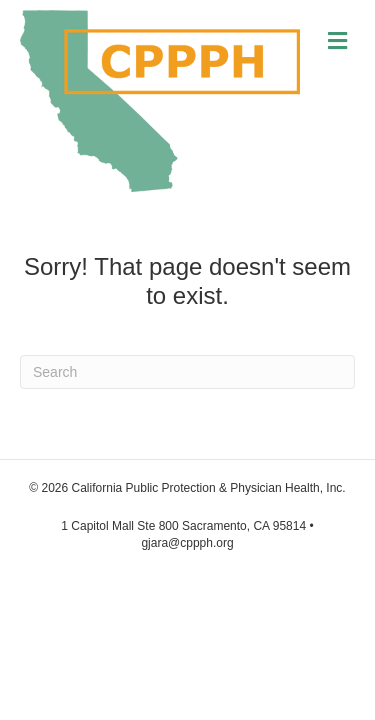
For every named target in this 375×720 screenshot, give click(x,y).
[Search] (187, 372)
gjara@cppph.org (187, 543)
